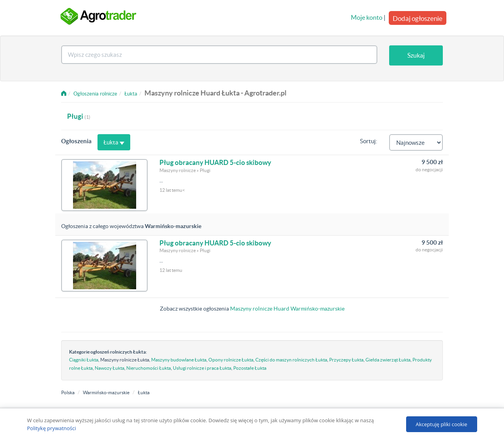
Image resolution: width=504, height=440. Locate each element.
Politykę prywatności (52, 428)
